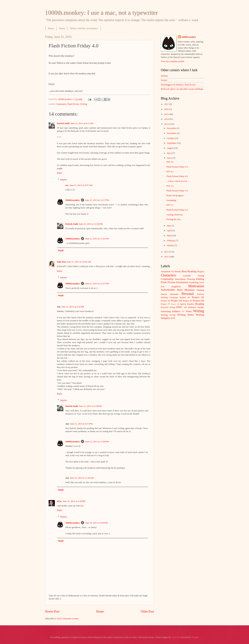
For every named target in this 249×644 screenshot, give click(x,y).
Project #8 (175, 304)
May (169, 226)
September (172, 143)
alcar (59, 501)
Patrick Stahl (63, 123)
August (170, 148)
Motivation (196, 286)
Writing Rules (186, 315)
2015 (167, 114)
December (172, 128)
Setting (172, 307)
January (171, 245)
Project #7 (165, 304)
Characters (168, 275)
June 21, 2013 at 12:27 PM (97, 200)
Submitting (166, 311)
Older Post (147, 612)
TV (183, 312)
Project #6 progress (175, 195)
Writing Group (168, 315)
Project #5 (188, 301)
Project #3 (165, 301)
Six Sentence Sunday (194, 307)
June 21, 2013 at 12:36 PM (91, 224)
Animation (166, 272)
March (170, 236)
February (171, 241)
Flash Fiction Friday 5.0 (177, 167)
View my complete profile (172, 61)
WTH (173, 318)
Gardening (194, 282)
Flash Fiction (73, 104)
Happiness (176, 287)
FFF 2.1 (170, 205)
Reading (200, 304)
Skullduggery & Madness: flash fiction (178, 85)
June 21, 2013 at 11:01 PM (97, 239)
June (169, 158)
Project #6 (199, 300)
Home (51, 28)
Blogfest (201, 272)
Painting (200, 290)
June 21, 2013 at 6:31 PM (81, 424)
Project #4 (176, 300)
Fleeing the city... (174, 219)
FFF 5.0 (170, 162)
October (171, 138)
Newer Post (52, 612)
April (169, 231)
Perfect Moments (170, 294)
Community (61, 104)
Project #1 (185, 297)
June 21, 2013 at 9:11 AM (82, 123)
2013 (167, 124)
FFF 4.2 (170, 172)
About (62, 28)
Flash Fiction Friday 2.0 (177, 210)
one (82, 506)
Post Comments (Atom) (68, 619)
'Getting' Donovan (174, 215)
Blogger (195, 637)
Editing (200, 279)
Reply (60, 173)
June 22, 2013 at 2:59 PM (74, 501)
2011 (167, 257)
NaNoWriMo (168, 290)
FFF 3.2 (170, 186)
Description (180, 279)
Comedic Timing (193, 276)
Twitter (164, 80)
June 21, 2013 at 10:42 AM (79, 262)
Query (183, 304)
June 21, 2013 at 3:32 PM (73, 307)
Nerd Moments (186, 290)
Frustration (182, 282)
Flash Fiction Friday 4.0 (177, 176)
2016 (167, 109)
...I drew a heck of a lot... (177, 181)
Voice (189, 311)
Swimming (171, 200)
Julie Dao (61, 262)
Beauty (178, 272)
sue (67, 185)
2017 (167, 104)
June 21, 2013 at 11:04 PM (97, 442)
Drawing (191, 279)
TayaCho (175, 637)
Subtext (176, 311)
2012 (167, 252)
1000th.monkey (73, 200)
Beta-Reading (189, 271)
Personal (188, 294)
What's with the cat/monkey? (84, 28)
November (172, 133)
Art (172, 272)
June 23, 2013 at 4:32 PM (96, 523)
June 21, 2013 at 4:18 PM (90, 406)
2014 (167, 119)
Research (164, 307)
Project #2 (198, 297)
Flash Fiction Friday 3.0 (177, 191)
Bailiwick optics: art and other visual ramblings (182, 89)
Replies (64, 179)
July (169, 153)
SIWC (179, 307)
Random (190, 304)
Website (164, 76)
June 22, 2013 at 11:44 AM (82, 478)
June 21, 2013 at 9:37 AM (81, 185)
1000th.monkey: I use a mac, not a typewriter (101, 13)
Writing (84, 104)
